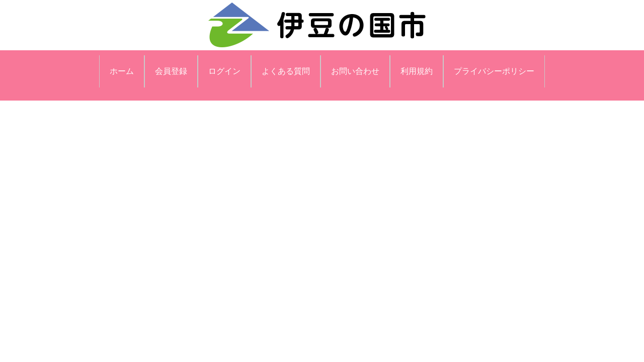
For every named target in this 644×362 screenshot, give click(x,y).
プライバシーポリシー (494, 71)
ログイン (224, 71)
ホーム (122, 71)
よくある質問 (286, 71)
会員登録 (171, 71)
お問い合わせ (355, 71)
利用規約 (417, 71)
